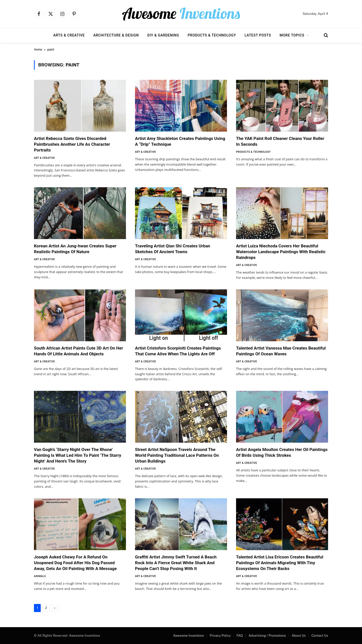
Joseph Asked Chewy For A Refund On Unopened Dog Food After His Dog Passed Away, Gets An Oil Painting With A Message (75, 563)
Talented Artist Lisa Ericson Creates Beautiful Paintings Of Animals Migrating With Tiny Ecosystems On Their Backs (280, 563)
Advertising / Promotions (267, 636)
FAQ (240, 636)
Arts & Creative (69, 35)
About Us (299, 636)
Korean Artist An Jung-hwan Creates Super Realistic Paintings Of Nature (75, 249)
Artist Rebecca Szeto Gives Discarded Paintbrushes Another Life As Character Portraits (72, 144)
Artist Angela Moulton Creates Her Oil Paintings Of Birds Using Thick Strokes (282, 452)
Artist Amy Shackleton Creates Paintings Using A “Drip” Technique (180, 141)
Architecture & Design (116, 35)
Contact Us (320, 636)
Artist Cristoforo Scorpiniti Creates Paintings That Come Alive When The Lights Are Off (178, 351)
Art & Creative (44, 158)
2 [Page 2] (46, 608)
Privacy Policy (220, 636)
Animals (40, 576)
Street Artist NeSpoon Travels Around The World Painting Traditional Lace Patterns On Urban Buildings (177, 455)
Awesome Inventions (188, 636)
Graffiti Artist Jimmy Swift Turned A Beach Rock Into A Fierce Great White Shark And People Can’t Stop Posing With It (176, 563)
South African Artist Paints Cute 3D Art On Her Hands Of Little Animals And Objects (79, 351)
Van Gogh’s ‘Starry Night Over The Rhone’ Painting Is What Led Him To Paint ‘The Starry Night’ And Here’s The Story (78, 455)
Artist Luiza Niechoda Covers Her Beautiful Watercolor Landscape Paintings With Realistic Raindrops (281, 252)
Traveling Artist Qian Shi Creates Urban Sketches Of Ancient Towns (173, 249)
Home (38, 50)
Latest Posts (258, 35)
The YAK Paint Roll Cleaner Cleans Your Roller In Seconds (280, 141)
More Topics (292, 35)
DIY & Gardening (163, 35)
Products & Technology (212, 35)
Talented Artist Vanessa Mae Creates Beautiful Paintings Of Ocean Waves (281, 351)
